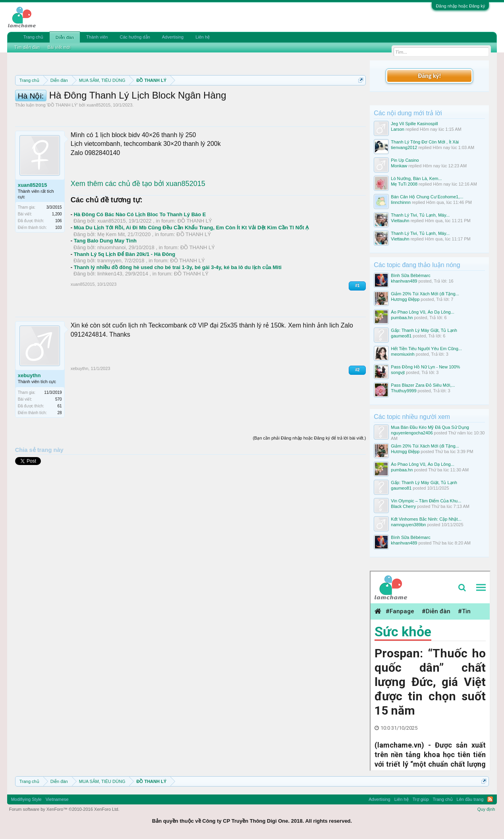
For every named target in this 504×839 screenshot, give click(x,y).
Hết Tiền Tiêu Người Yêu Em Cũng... (426, 349)
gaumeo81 (401, 336)
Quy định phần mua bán (274, 99)
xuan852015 (99, 141)
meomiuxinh (403, 354)
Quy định (486, 809)
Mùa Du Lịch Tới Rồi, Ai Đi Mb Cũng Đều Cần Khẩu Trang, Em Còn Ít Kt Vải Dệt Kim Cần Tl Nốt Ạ (191, 263)
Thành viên (97, 37)
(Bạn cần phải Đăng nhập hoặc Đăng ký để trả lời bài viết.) (309, 474)
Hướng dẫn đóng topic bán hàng (126, 108)
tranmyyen (109, 296)
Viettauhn (400, 221)
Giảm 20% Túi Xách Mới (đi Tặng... (425, 294)
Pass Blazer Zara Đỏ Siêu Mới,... (423, 385)
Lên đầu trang (470, 799)
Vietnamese (57, 799)
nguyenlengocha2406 (412, 433)
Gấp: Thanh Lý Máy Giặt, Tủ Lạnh (424, 330)
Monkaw (399, 166)
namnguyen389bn (408, 525)
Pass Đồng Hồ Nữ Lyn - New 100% (425, 367)
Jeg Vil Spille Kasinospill (414, 124)
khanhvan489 (404, 281)
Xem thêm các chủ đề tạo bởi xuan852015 (138, 219)
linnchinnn (401, 202)
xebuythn (29, 411)
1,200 (57, 250)
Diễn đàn (65, 37)
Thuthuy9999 (404, 391)
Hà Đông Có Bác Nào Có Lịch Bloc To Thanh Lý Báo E (140, 250)
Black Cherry (403, 506)
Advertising (173, 37)
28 (60, 449)
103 (59, 263)
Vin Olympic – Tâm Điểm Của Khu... (426, 501)
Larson (398, 129)
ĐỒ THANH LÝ (62, 141)
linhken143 (110, 309)
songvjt (398, 372)
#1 (357, 321)
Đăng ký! (429, 76)
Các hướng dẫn (135, 37)
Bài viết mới (59, 47)
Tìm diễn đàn (27, 47)
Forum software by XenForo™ (64, 809)
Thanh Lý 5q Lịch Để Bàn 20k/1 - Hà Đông (125, 290)
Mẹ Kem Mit (111, 270)
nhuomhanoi (112, 283)
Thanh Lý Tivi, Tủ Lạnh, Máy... (420, 215)
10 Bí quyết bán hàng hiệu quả (234, 108)
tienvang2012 (404, 147)
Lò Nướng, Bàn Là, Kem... (416, 178)
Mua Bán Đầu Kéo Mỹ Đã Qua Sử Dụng (430, 427)
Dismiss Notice (359, 99)
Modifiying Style (26, 799)
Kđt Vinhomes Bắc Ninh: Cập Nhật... (426, 519)
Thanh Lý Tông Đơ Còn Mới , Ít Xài (425, 142)
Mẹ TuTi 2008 (404, 184)
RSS (490, 799)
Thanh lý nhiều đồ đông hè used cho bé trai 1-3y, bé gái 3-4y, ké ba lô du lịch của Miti (178, 303)
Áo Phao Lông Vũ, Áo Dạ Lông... (423, 312)
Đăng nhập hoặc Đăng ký (460, 6)
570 (59, 435)
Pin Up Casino (405, 160)
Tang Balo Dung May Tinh (105, 276)
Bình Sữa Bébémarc (410, 275)
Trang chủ (33, 37)
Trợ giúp (421, 799)
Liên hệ (203, 37)
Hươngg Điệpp (405, 299)
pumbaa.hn (402, 318)
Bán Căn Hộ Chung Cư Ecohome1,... (427, 197)
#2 (357, 406)
